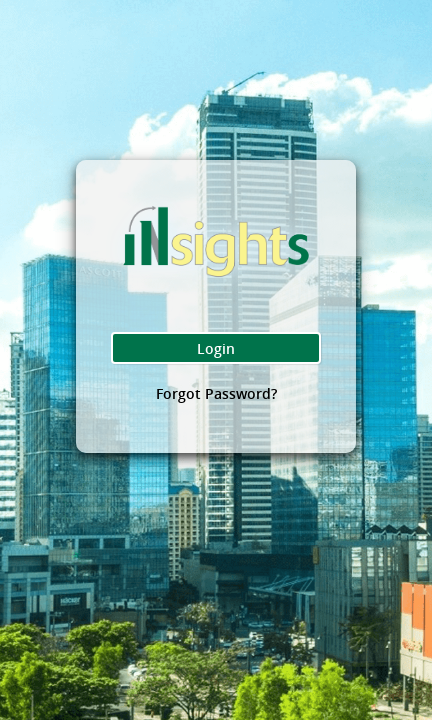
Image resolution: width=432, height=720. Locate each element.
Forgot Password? (216, 399)
